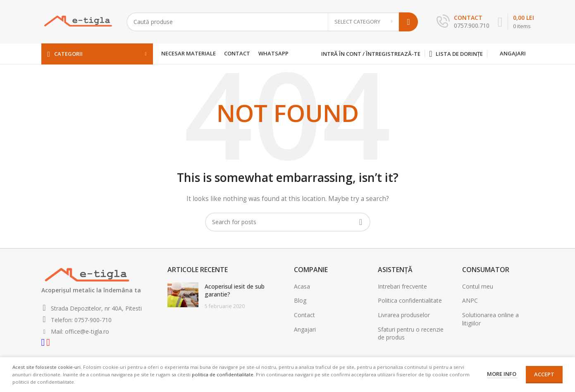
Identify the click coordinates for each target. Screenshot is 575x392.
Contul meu (478, 286)
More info (502, 374)
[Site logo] (78, 21)
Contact (304, 315)
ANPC (470, 300)
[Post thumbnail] (183, 296)
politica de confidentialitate (223, 374)
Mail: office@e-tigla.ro (79, 331)
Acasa (302, 286)
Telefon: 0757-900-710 (80, 320)
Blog (300, 300)
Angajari (513, 53)
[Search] (272, 22)
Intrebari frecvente (402, 286)
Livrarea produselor (404, 315)
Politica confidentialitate (410, 300)
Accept (544, 374)
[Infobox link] (463, 22)
